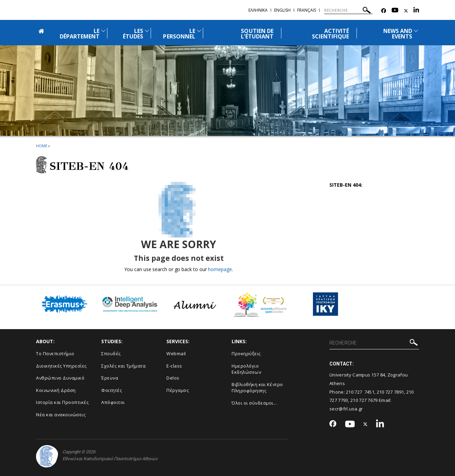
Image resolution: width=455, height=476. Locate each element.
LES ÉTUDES (133, 34)
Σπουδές (111, 353)
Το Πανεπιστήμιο (55, 353)
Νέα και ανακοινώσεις (61, 415)
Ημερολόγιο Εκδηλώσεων (246, 369)
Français (307, 10)
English (282, 10)
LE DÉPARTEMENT (80, 34)
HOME (42, 146)
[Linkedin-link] (416, 11)
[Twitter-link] (406, 11)
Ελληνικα (258, 10)
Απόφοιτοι (113, 402)
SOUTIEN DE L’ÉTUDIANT (257, 34)
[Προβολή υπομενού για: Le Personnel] (199, 31)
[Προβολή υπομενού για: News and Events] (416, 31)
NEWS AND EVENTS (398, 34)
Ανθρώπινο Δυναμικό (60, 378)
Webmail (176, 353)
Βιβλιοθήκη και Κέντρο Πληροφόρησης (257, 388)
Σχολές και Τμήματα (123, 366)
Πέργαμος (178, 390)
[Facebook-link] (384, 11)
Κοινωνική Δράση (56, 390)
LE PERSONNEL (179, 34)
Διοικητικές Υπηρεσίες (61, 366)
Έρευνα (110, 378)
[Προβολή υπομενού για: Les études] (147, 31)
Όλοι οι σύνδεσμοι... (254, 403)
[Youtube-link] (395, 11)
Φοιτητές (112, 390)
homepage (220, 269)
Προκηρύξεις (246, 353)
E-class (174, 366)
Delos (173, 378)
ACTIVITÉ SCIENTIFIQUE (331, 34)
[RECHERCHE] (348, 10)
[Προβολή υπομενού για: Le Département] (103, 31)
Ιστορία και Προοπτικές (62, 402)
